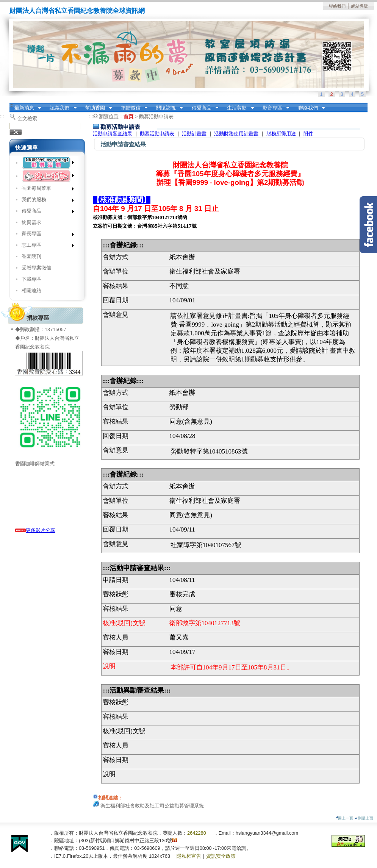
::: (12, 105)
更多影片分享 (35, 530)
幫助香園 (96, 108)
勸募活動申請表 (156, 117)
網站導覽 (360, 6)
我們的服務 (45, 201)
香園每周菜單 (45, 190)
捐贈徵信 (132, 108)
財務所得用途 (281, 134)
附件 (308, 134)
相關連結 (31, 290)
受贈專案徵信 (36, 268)
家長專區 (45, 235)
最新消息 (25, 108)
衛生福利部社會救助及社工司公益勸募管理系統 (152, 806)
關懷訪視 (167, 108)
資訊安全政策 (221, 856)
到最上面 (364, 818)
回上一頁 (344, 818)
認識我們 (61, 108)
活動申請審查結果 (113, 134)
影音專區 (274, 108)
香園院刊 (31, 256)
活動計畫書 (194, 134)
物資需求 (31, 222)
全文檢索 (27, 118)
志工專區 (45, 246)
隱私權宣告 (189, 856)
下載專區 (31, 279)
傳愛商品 (203, 108)
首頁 (128, 117)
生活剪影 (238, 108)
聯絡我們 (337, 6)
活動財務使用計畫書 (236, 134)
